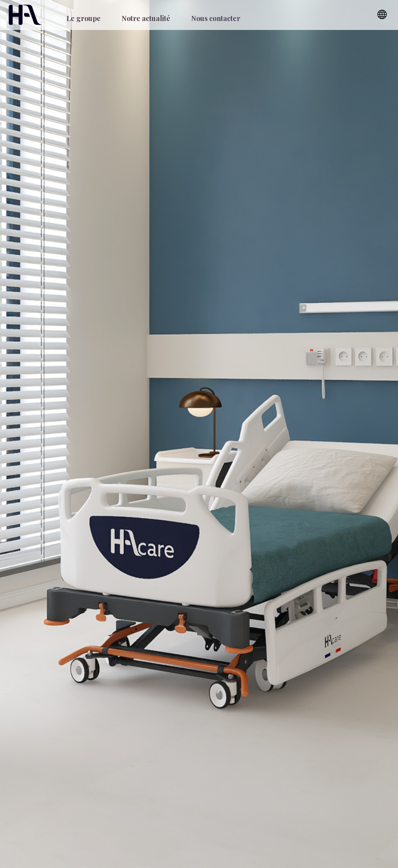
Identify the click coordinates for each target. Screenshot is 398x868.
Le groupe (84, 18)
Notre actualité (146, 18)
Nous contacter (216, 18)
